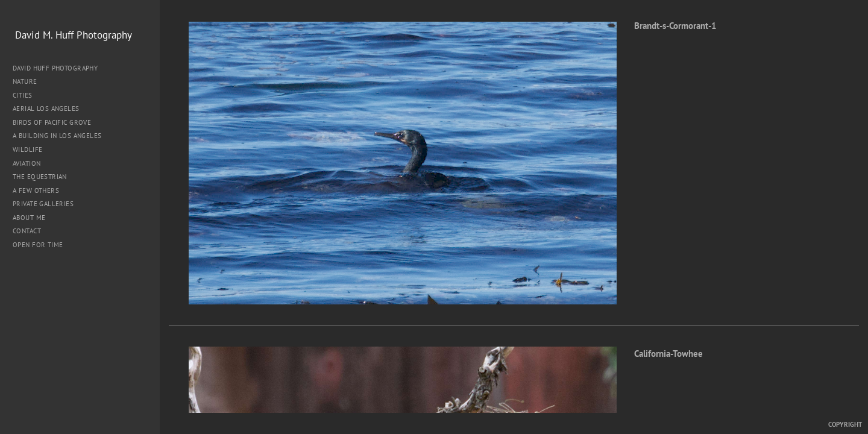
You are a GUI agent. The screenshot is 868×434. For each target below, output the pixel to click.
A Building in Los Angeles (57, 136)
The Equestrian (40, 177)
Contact (27, 231)
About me (29, 218)
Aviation (27, 163)
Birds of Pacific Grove (52, 122)
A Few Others (36, 190)
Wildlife (27, 149)
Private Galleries (43, 204)
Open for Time (38, 245)
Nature (29, 81)
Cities (27, 95)
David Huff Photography (55, 68)
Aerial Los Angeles (46, 108)
